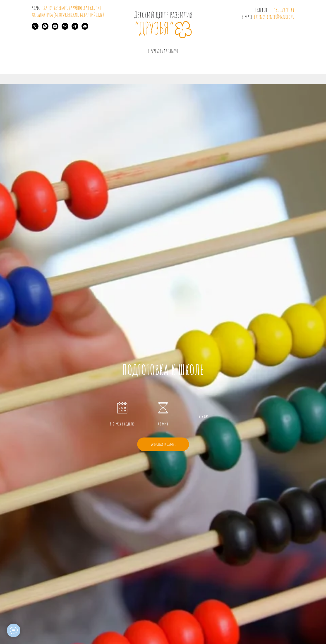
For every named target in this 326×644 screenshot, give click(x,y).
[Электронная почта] (85, 28)
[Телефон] (35, 28)
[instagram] (55, 28)
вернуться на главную (163, 51)
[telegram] (75, 28)
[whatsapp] (45, 28)
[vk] (65, 28)
